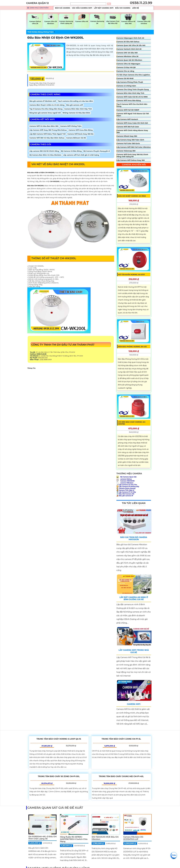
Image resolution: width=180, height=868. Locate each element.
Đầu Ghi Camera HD (125, 494)
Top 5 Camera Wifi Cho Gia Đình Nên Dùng (132, 105)
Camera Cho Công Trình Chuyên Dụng (133, 89)
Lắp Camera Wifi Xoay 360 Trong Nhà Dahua (48, 130)
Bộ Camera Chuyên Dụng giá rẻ (97, 151)
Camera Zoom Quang (126, 488)
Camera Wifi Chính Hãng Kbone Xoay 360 (132, 131)
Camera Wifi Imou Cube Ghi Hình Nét (132, 123)
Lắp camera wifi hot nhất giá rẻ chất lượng (81, 155)
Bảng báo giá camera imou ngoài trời (45, 113)
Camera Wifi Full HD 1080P (128, 110)
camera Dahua (124, 479)
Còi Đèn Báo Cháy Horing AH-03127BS (132, 423)
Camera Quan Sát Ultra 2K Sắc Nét (131, 45)
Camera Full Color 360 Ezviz (128, 143)
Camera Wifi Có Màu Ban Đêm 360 (44, 126)
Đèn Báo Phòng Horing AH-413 (132, 347)
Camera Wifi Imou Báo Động (81, 130)
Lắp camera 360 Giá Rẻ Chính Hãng (44, 151)
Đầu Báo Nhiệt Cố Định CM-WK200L (56, 38)
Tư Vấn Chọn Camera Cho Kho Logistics (133, 75)
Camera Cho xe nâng (125, 71)
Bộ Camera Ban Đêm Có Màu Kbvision (45, 155)
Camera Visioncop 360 (126, 151)
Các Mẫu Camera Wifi (82, 8)
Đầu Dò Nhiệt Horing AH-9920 (132, 196)
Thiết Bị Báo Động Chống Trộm (40, 32)
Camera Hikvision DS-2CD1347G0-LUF (134, 838)
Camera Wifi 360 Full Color (128, 127)
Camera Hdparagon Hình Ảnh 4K (130, 38)
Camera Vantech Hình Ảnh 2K (129, 49)
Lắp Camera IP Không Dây (128, 486)
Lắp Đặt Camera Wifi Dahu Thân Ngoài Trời (47, 134)
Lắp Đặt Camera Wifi (104, 8)
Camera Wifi (134, 704)
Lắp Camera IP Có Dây (126, 492)
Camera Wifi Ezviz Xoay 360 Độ (80, 134)
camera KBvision (125, 483)
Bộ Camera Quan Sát (126, 477)
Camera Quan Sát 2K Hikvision (129, 60)
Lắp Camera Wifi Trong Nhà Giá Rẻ (134, 651)
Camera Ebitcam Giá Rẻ (76, 138)
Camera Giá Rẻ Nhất (125, 78)
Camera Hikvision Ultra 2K (128, 56)
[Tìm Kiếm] (88, 4)
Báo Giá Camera (63, 8)
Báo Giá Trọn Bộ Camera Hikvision (134, 538)
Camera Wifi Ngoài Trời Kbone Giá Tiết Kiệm (133, 115)
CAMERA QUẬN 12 (37, 3)
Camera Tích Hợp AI (125, 490)
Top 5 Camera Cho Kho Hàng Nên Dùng (46, 109)
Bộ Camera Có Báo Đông (71, 151)
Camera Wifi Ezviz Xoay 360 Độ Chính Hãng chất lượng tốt (132, 156)
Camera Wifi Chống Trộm (71, 126)
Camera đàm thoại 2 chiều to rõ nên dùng (47, 105)
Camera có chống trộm (126, 86)
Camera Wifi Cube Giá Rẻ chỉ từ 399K (132, 97)
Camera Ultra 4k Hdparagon (128, 64)
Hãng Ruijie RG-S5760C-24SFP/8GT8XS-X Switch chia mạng (74, 839)
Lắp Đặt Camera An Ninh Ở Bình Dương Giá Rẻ (134, 598)
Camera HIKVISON (125, 481)
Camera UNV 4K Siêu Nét (127, 53)
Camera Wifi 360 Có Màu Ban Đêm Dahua (47, 138)
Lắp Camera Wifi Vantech (127, 119)
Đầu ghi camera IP (125, 496)
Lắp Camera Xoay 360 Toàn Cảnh (130, 140)
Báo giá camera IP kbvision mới (43, 101)
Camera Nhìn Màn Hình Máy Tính (78, 109)
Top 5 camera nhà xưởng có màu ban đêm (75, 101)
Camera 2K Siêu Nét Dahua (128, 42)
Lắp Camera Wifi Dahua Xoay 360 (131, 160)
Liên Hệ (135, 8)
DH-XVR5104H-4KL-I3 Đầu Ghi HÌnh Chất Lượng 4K (42, 838)
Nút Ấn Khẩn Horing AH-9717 (131, 275)
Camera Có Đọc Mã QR (126, 67)
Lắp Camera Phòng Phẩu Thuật (130, 82)
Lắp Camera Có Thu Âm (127, 485)
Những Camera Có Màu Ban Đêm (76, 113)
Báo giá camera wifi (75, 105)
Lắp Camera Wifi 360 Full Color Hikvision (134, 147)
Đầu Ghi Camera (123, 8)
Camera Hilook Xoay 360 (127, 136)
